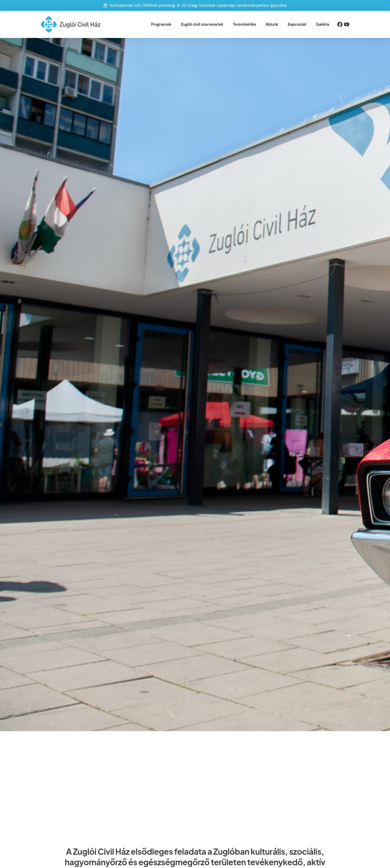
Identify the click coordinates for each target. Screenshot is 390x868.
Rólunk (272, 24)
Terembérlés (245, 24)
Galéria (322, 24)
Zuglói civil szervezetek (202, 24)
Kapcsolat (297, 24)
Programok (161, 24)
